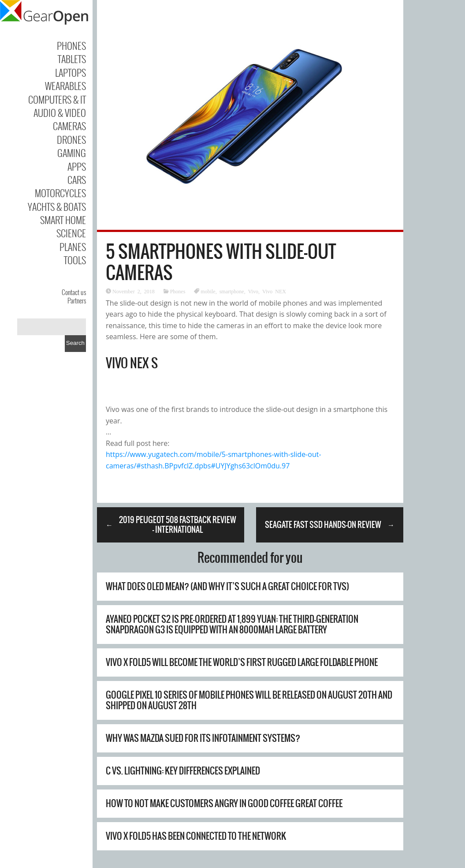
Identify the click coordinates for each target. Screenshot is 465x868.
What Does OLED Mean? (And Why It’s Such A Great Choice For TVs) (227, 586)
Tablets (72, 59)
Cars (77, 180)
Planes (73, 247)
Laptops (71, 72)
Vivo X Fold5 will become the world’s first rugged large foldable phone (242, 662)
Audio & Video (60, 112)
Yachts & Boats (57, 206)
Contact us (74, 292)
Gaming (72, 153)
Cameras (69, 126)
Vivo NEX (274, 291)
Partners (77, 300)
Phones (71, 45)
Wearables (65, 86)
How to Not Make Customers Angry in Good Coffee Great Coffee (224, 803)
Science (71, 233)
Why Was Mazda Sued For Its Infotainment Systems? (203, 738)
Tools (75, 260)
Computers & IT (57, 99)
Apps (77, 166)
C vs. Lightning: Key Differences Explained (183, 771)
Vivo (253, 291)
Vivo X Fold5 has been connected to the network (196, 836)
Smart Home (63, 220)
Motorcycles (60, 193)
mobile (208, 291)
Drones (71, 139)
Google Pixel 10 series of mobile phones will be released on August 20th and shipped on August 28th (249, 700)
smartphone (232, 291)
